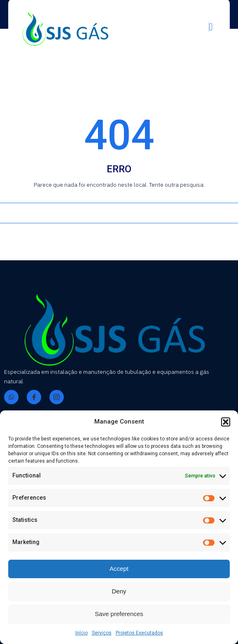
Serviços (102, 633)
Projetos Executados (139, 633)
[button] (226, 422)
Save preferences (119, 614)
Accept (119, 569)
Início (82, 633)
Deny (119, 591)
